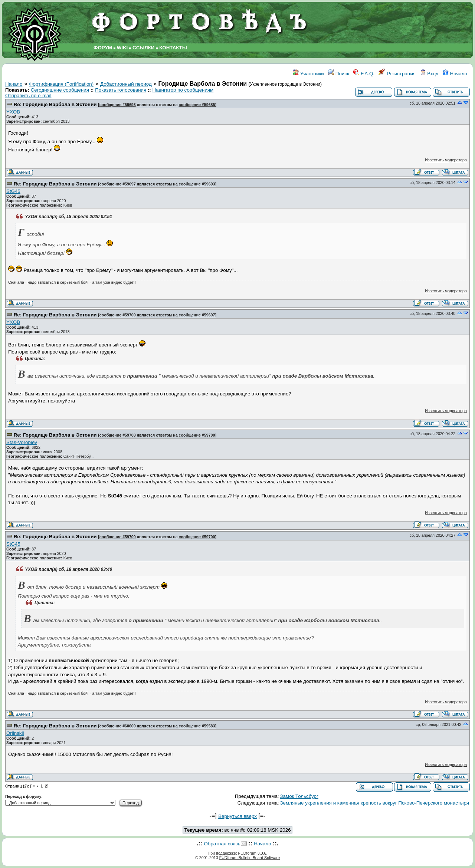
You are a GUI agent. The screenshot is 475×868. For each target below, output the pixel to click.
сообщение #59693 (118, 105)
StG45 (13, 191)
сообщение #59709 (118, 537)
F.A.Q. (364, 74)
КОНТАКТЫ (173, 48)
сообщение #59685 (197, 105)
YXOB (13, 112)
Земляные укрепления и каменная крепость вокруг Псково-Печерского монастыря (375, 803)
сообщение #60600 (118, 726)
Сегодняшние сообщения (60, 90)
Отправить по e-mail (28, 96)
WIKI (122, 48)
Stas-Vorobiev (22, 442)
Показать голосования (121, 90)
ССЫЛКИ (143, 48)
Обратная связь (222, 844)
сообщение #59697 (118, 184)
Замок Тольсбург (299, 796)
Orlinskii (15, 733)
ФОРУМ (103, 48)
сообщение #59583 (197, 726)
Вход (429, 74)
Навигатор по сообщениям (183, 90)
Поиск (339, 74)
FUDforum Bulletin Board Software (250, 858)
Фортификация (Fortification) (61, 84)
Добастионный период (126, 84)
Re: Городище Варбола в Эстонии (55, 104)
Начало (455, 74)
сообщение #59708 (118, 435)
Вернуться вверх (237, 816)
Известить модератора (446, 160)
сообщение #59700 (118, 315)
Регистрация (397, 74)
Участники (308, 74)
